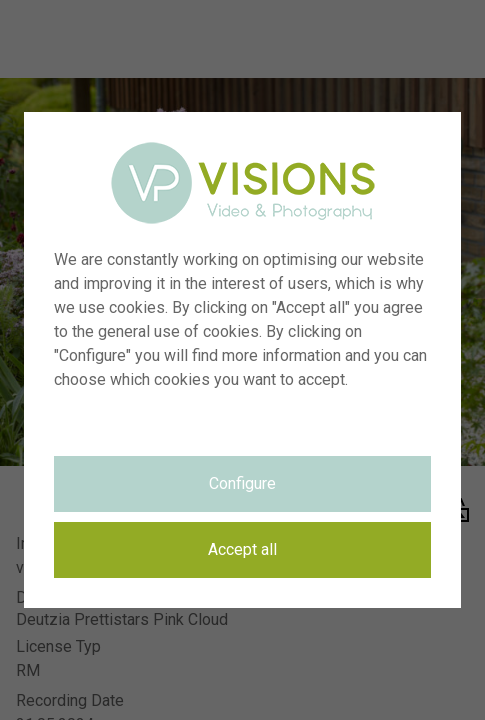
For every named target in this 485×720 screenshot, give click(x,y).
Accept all (242, 549)
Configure (242, 483)
